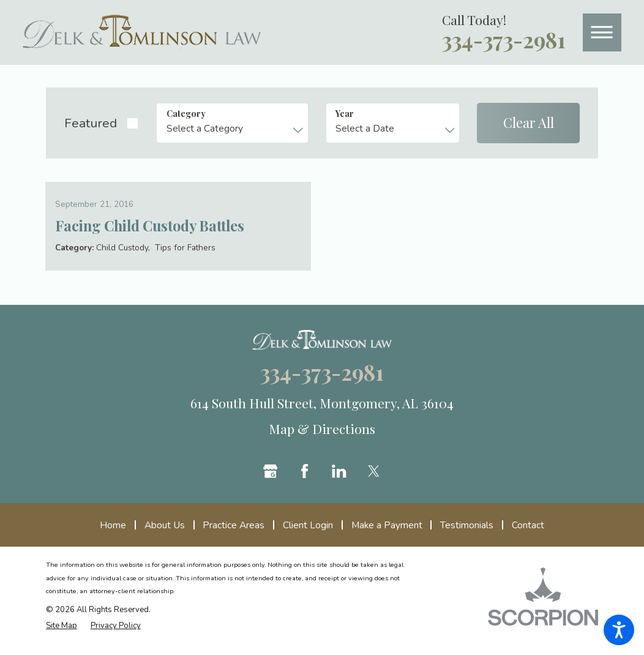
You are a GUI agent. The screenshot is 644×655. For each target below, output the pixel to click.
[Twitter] (374, 480)
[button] (619, 630)
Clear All (529, 122)
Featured (91, 123)
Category (186, 114)
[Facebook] (305, 480)
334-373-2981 (504, 40)
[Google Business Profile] (270, 480)
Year (345, 114)
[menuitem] (117, 534)
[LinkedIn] (339, 480)
